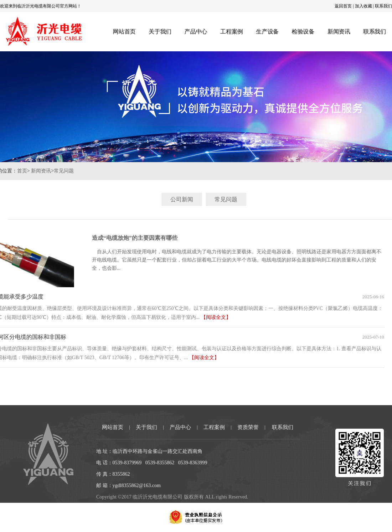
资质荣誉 (248, 427)
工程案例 (231, 32)
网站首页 (123, 32)
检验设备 (303, 32)
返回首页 (343, 6)
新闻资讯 (340, 32)
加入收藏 (363, 6)
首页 (12, 171)
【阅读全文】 (206, 317)
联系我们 (383, 6)
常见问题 (54, 171)
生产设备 (267, 32)
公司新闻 (192, 199)
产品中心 (195, 32)
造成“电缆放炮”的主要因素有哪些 (125, 238)
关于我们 (159, 32)
